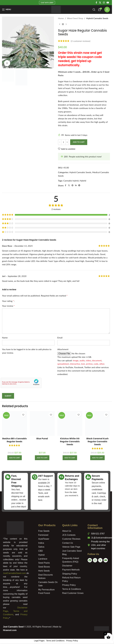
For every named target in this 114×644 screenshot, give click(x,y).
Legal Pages (39, 641)
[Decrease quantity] (60, 142)
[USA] (99, 577)
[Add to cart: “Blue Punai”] (42, 458)
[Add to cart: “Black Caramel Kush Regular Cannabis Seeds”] (97, 458)
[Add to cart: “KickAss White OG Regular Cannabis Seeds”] (70, 458)
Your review (8, 306)
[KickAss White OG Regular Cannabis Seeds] (70, 423)
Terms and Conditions (55, 641)
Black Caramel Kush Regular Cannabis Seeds (98, 442)
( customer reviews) (81, 41)
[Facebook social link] (96, 3)
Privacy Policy (72, 641)
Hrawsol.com (10, 630)
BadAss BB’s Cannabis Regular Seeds (14, 440)
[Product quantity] (63, 142)
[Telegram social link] (79, 185)
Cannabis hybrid (71, 181)
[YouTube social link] (108, 3)
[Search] (94, 10)
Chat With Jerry (47, 3)
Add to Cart (79, 142)
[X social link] (100, 3)
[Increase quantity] (67, 142)
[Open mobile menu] (6, 10)
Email (60, 338)
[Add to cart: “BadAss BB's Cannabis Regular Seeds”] (15, 458)
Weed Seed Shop (75, 18)
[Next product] (66, 24)
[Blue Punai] (42, 423)
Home (61, 18)
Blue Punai (42, 439)
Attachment (63, 349)
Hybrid (83, 181)
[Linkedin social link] (76, 185)
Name (5, 338)
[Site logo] (56, 9)
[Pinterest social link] (72, 185)
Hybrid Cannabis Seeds (97, 18)
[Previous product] (60, 24)
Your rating (8, 301)
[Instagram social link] (104, 3)
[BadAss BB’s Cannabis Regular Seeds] (15, 423)
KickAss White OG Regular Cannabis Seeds (70, 442)
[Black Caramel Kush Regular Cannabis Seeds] (98, 423)
